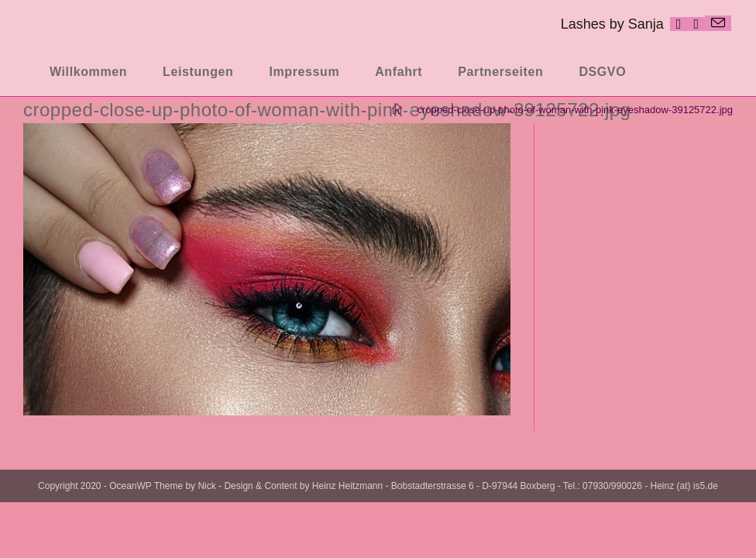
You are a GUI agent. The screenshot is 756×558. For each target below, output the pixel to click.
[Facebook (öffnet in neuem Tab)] (679, 24)
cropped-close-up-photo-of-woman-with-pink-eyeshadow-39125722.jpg (575, 110)
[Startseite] (397, 110)
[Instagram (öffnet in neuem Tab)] (696, 24)
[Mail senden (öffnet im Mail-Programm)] (718, 23)
